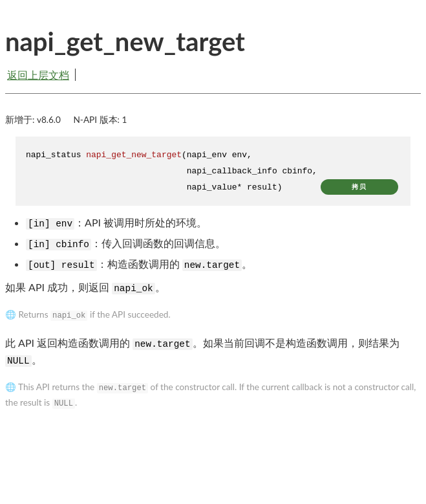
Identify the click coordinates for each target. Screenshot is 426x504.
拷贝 (359, 187)
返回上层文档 (38, 75)
